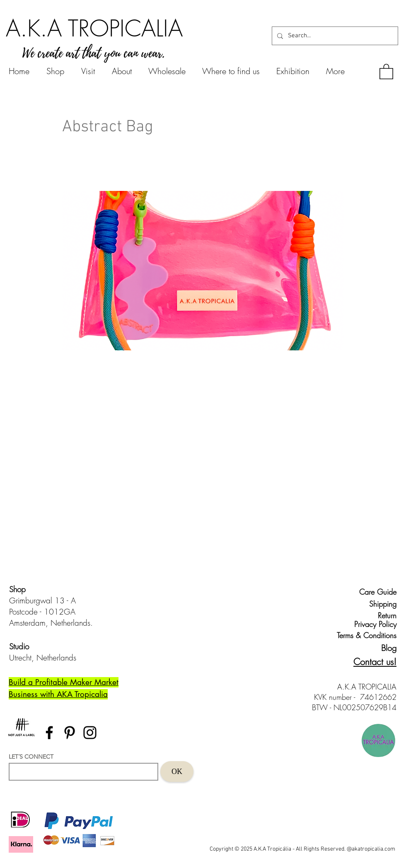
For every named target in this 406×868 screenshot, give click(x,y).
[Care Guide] (378, 592)
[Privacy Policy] (374, 624)
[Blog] (382, 648)
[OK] (177, 772)
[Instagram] (90, 733)
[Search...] (334, 36)
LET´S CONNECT (31, 757)
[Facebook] (49, 733)
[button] (386, 71)
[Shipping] (378, 604)
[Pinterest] (70, 733)
